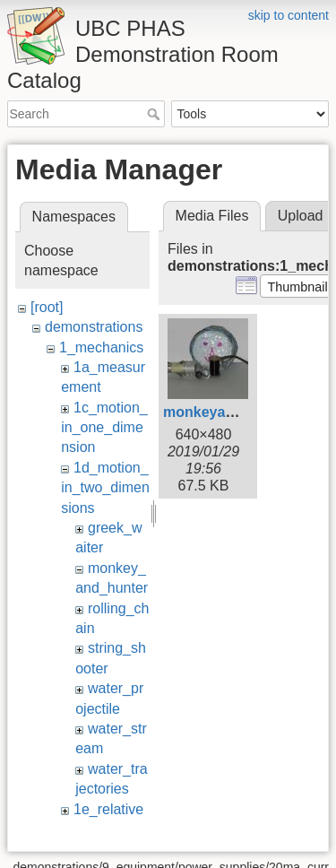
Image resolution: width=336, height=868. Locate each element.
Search (155, 114)
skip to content (289, 15)
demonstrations (94, 327)
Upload (301, 216)
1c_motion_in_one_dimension (104, 428)
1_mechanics (101, 347)
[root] (47, 307)
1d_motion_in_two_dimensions (105, 488)
